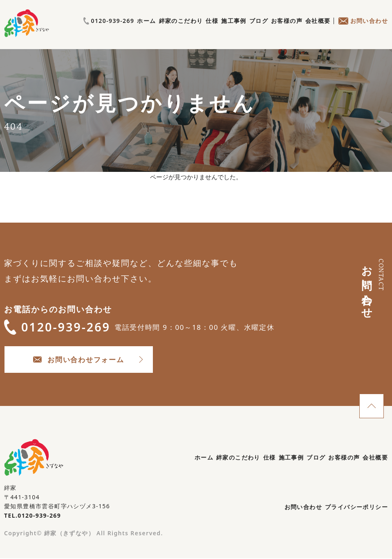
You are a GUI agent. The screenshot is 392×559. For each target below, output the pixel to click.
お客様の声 (287, 30)
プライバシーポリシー (356, 508)
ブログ (259, 30)
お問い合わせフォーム (86, 360)
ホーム (146, 30)
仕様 (212, 30)
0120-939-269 (362, 16)
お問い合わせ (363, 30)
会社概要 (318, 30)
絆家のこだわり (181, 30)
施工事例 (234, 30)
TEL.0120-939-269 (32, 516)
